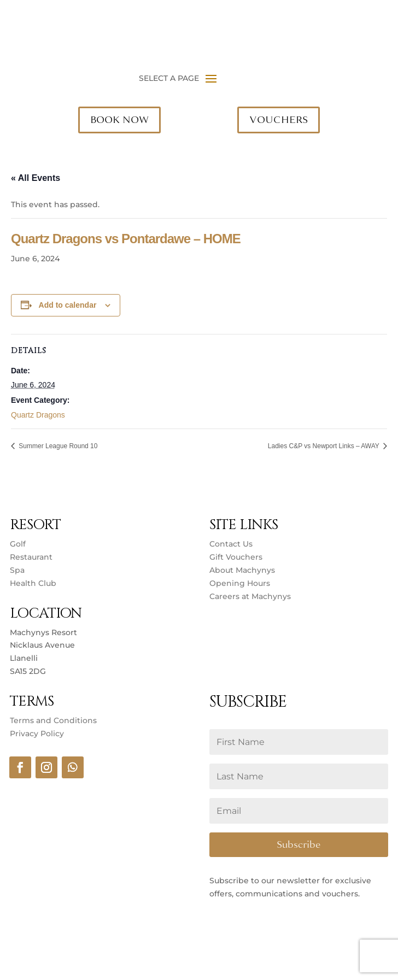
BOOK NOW (119, 120)
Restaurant (31, 557)
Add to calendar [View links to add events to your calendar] (68, 305)
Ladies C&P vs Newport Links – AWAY (324, 446)
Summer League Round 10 (57, 446)
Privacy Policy (37, 733)
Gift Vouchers (236, 557)
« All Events (36, 178)
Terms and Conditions (53, 720)
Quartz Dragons (38, 415)
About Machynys (242, 570)
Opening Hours (240, 583)
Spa (17, 570)
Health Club (33, 583)
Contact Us (231, 544)
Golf (18, 544)
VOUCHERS (279, 120)
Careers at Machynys (251, 596)
